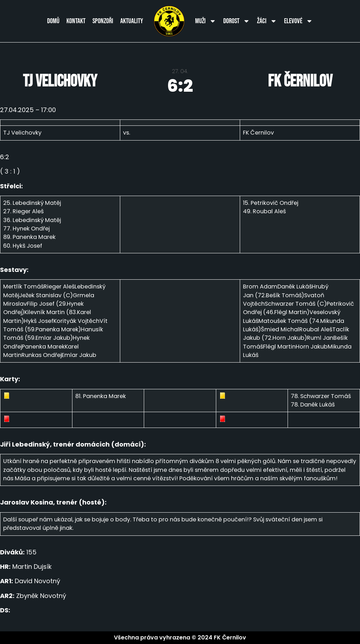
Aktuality (132, 21)
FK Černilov (300, 81)
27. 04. (180, 71)
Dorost (237, 21)
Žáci (267, 21)
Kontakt (76, 21)
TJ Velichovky (60, 81)
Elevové (298, 21)
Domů (53, 21)
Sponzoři (103, 21)
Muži (206, 21)
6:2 (180, 86)
